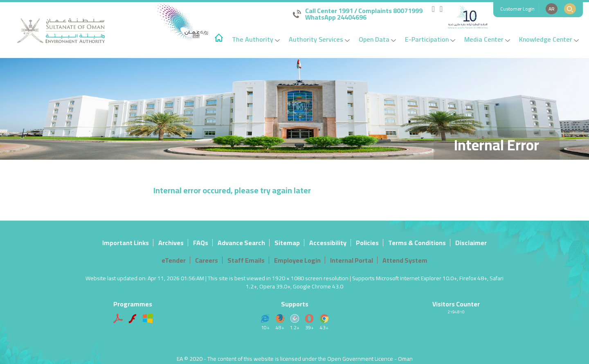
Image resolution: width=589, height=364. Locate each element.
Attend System (405, 260)
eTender (174, 260)
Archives (171, 243)
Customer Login (517, 9)
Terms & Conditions (417, 243)
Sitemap (287, 243)
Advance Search (241, 243)
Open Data (377, 39)
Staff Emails (246, 260)
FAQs (201, 243)
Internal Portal (352, 260)
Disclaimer (471, 243)
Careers (207, 260)
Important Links (126, 243)
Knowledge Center (549, 39)
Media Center (487, 39)
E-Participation (430, 39)
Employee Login (297, 260)
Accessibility (328, 243)
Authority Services (319, 39)
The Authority (256, 39)
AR (552, 9)
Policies (367, 243)
